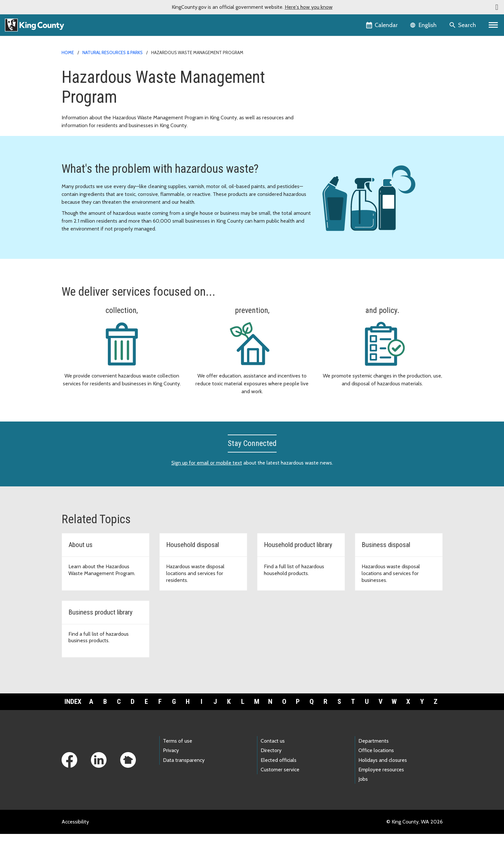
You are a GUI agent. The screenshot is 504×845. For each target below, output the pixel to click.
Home (68, 52)
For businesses (343, 83)
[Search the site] (463, 25)
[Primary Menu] (493, 25)
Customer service (280, 780)
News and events (346, 104)
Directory (271, 761)
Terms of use (178, 752)
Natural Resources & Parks (113, 52)
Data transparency (184, 771)
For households (343, 72)
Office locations (376, 761)
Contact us (273, 752)
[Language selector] (424, 25)
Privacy (171, 761)
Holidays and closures (383, 771)
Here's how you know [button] (309, 7)
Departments (374, 752)
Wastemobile (341, 114)
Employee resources (381, 780)
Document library (346, 93)
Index (73, 712)
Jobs (363, 790)
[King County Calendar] (382, 25)
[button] (497, 7)
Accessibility (75, 833)
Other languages (345, 135)
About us (336, 124)
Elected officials (279, 771)
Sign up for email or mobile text (207, 474)
